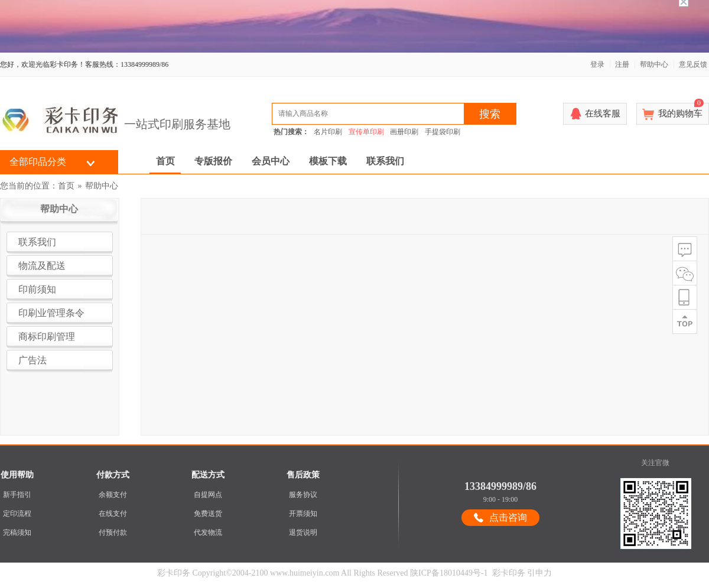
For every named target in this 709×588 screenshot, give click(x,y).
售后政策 (303, 469)
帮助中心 (654, 59)
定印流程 (17, 508)
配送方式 (208, 469)
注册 (622, 59)
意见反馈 (693, 59)
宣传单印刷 (366, 126)
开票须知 (303, 508)
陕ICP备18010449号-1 (449, 567)
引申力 (539, 567)
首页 (165, 155)
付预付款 (113, 527)
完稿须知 (17, 527)
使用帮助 (17, 469)
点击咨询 (508, 511)
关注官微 (655, 457)
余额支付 (113, 489)
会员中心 (271, 155)
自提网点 (208, 489)
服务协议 (303, 489)
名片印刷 (328, 126)
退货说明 (303, 527)
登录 (597, 59)
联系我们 (385, 155)
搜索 (490, 108)
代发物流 (208, 527)
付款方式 (113, 469)
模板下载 (328, 155)
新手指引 (17, 489)
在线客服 (603, 108)
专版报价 (213, 155)
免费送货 (208, 508)
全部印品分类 (38, 156)
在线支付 (113, 508)
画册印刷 (404, 126)
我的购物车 (681, 105)
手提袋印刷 (443, 126)
